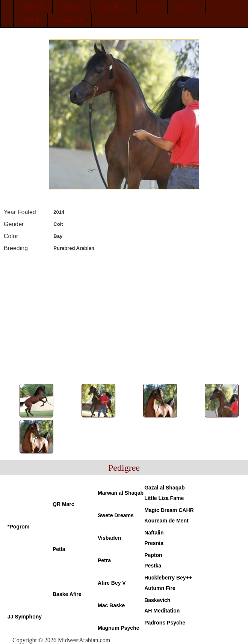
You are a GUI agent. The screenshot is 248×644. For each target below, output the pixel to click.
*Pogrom (18, 527)
